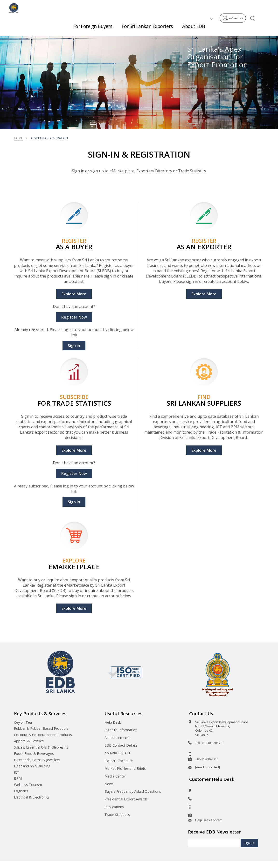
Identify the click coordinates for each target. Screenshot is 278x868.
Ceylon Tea (23, 722)
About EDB (194, 24)
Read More (136, 184)
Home (18, 138)
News (109, 784)
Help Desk (113, 722)
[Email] (215, 843)
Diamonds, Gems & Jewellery (37, 760)
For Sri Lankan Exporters (147, 24)
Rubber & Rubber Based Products (41, 728)
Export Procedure (119, 761)
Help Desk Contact (208, 820)
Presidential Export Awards (126, 799)
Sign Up (249, 843)
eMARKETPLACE (118, 753)
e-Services (234, 7)
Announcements (117, 738)
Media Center (115, 776)
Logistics (21, 791)
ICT (17, 772)
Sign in (74, 346)
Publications (114, 807)
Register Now (74, 317)
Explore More (74, 294)
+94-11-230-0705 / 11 (210, 743)
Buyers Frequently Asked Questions (133, 791)
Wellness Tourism (28, 785)
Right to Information (121, 730)
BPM (18, 778)
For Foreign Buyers (93, 24)
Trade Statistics (117, 815)
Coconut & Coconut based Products (43, 735)
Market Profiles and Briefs (125, 768)
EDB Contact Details (121, 745)
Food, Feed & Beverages (34, 753)
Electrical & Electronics (32, 797)
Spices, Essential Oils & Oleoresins (41, 747)
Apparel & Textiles (29, 741)
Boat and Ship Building (32, 766)
